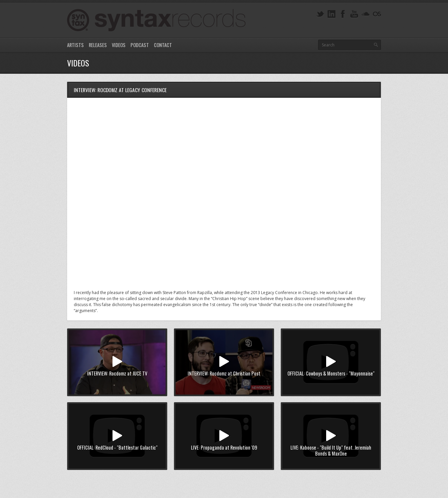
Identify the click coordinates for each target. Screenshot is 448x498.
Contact (163, 45)
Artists (75, 45)
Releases (98, 45)
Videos (119, 45)
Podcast (140, 45)
